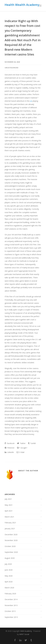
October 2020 (10, 546)
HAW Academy (26, 631)
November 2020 (11, 540)
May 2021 (9, 505)
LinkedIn (9, 452)
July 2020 (8, 564)
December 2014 (11, 599)
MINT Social (24, 634)
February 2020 (10, 594)
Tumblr (32, 443)
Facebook (10, 443)
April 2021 (9, 511)
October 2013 (10, 611)
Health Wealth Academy (22, 5)
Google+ (22, 448)
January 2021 (10, 529)
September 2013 (11, 617)
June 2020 (9, 570)
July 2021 (8, 499)
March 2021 (9, 517)
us (31, 101)
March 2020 (9, 588)
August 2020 (10, 558)
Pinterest (10, 448)
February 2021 (10, 523)
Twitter (21, 443)
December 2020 (11, 534)
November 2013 (11, 605)
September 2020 (11, 552)
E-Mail (20, 452)
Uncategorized (12, 68)
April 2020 (9, 582)
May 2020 (9, 576)
